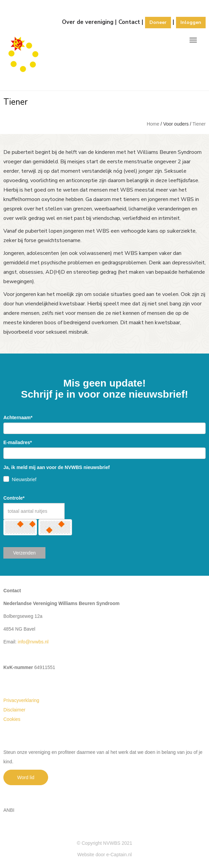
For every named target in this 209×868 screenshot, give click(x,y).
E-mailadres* (18, 442)
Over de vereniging (88, 22)
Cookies (12, 719)
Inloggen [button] (191, 22)
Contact (129, 22)
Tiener (199, 124)
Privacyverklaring (21, 700)
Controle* (14, 498)
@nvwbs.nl (33, 642)
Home (153, 124)
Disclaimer (14, 710)
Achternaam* (18, 418)
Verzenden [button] (24, 553)
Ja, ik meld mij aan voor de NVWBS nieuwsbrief (57, 467)
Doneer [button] (158, 22)
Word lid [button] (26, 777)
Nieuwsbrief (24, 479)
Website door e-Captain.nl (105, 855)
